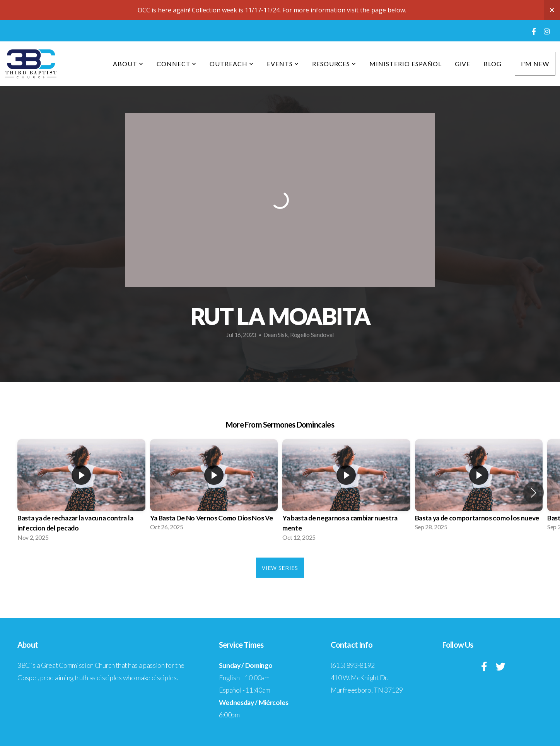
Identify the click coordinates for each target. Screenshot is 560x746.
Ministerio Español (405, 64)
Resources (334, 64)
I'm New (535, 64)
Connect (177, 64)
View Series (280, 568)
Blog (493, 64)
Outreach (232, 64)
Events (283, 64)
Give (463, 64)
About (128, 64)
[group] (81, 493)
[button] (534, 493)
